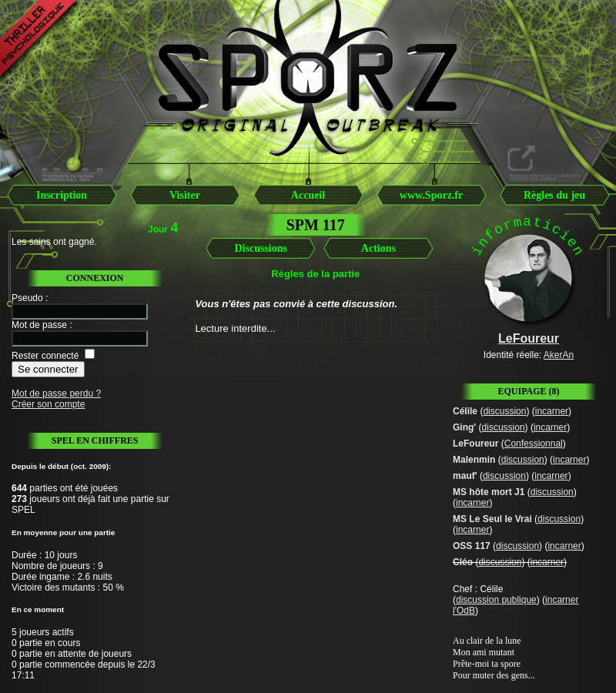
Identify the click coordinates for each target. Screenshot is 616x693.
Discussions (260, 248)
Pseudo (27, 298)
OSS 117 (472, 546)
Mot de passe (39, 325)
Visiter (185, 195)
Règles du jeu (554, 195)
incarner (552, 411)
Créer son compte (48, 404)
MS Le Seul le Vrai (492, 519)
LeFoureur (475, 444)
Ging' (464, 427)
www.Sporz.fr (431, 195)
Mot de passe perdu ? (56, 393)
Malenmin (474, 460)
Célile (465, 411)
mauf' (465, 476)
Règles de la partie (315, 274)
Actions (378, 248)
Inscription (62, 195)
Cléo (463, 562)
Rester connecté (45, 356)
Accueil (308, 195)
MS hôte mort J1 (489, 492)
